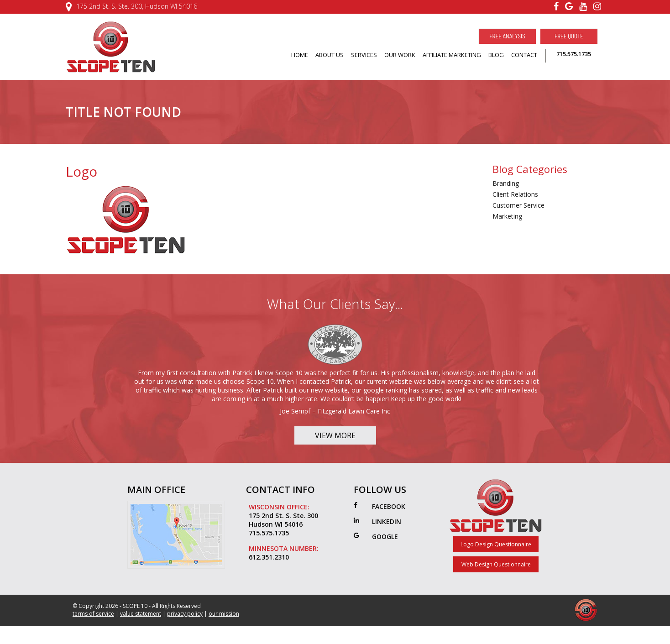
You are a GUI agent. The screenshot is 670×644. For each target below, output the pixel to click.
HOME (300, 55)
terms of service (93, 628)
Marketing (507, 216)
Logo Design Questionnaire (496, 559)
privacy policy (185, 628)
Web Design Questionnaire (496, 579)
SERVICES (364, 55)
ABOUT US (330, 55)
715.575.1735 (574, 54)
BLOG (496, 55)
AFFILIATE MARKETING (452, 55)
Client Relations (515, 194)
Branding (506, 183)
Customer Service (518, 205)
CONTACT (524, 55)
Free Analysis (507, 36)
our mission (224, 628)
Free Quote (569, 36)
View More (335, 450)
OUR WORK (400, 55)
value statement (141, 628)
